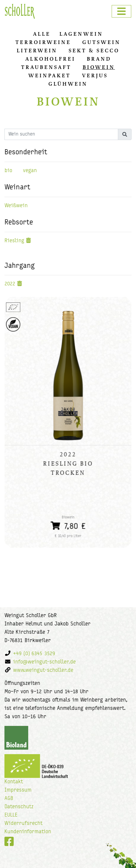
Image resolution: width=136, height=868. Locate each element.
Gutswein (101, 42)
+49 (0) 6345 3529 (34, 654)
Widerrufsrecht (23, 824)
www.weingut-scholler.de (43, 670)
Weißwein (16, 206)
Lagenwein (81, 34)
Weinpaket (49, 76)
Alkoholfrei (50, 59)
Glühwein (68, 84)
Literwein (37, 51)
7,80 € (68, 526)
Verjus (95, 76)
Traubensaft (46, 67)
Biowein (99, 67)
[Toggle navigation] (121, 11)
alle (42, 34)
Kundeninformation (28, 832)
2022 (10, 284)
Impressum (18, 790)
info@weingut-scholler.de (44, 662)
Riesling (14, 241)
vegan (30, 171)
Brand (99, 59)
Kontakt (14, 782)
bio (8, 171)
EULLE (11, 815)
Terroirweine (43, 42)
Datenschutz (19, 807)
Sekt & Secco (94, 51)
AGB (9, 799)
